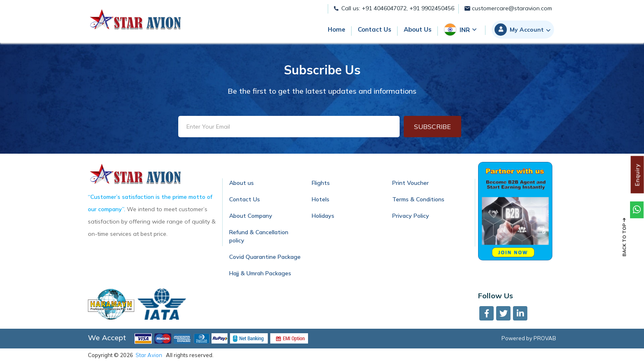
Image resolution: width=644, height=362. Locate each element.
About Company (251, 216)
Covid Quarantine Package (265, 257)
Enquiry (637, 174)
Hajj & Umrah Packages (260, 273)
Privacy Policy (411, 216)
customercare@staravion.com (508, 8)
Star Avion (149, 355)
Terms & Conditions (418, 199)
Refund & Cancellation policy (259, 236)
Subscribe (432, 127)
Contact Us (245, 199)
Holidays (323, 216)
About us (241, 183)
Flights (321, 183)
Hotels (321, 199)
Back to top (624, 237)
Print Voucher (411, 183)
